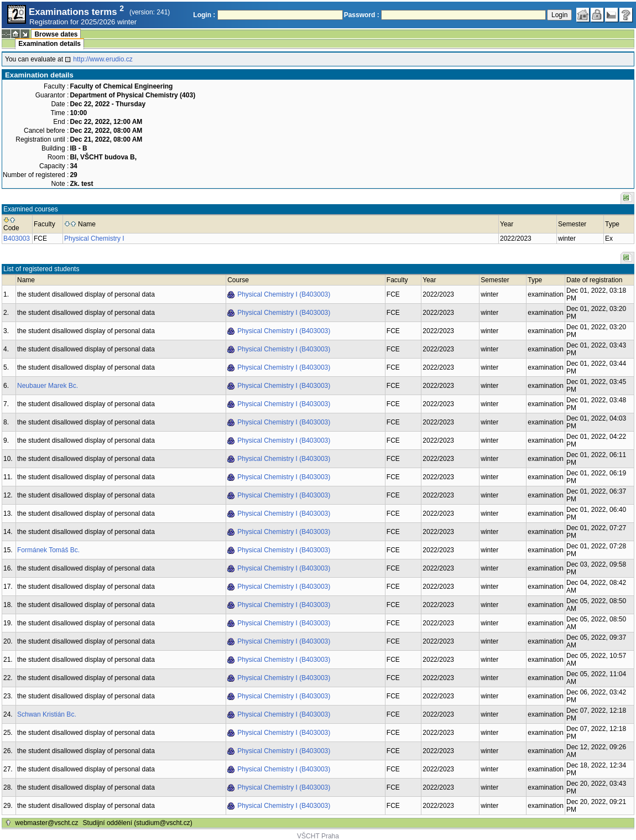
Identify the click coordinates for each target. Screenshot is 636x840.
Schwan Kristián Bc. (47, 714)
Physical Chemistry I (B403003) (284, 294)
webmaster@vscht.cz (46, 823)
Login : (204, 15)
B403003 (17, 238)
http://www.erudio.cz (103, 59)
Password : (362, 15)
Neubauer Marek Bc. (48, 386)
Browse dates (56, 34)
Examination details (49, 44)
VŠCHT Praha (318, 836)
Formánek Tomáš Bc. (48, 550)
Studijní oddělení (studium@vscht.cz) (138, 823)
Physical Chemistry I (94, 238)
